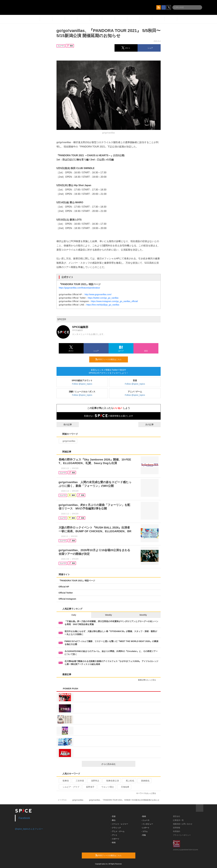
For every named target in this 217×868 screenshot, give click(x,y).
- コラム (144, 831)
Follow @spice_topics (82, 384)
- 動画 (144, 816)
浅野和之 (94, 781)
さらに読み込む (117, 764)
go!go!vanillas (68, 441)
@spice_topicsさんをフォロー (29, 829)
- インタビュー (147, 824)
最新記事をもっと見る (148, 680)
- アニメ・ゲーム (118, 831)
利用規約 (177, 831)
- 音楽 (113, 816)
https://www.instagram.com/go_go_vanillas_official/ (115, 301)
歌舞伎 (64, 781)
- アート (114, 835)
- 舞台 (113, 820)
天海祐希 (124, 787)
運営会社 (177, 816)
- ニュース (145, 820)
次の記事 (152, 424)
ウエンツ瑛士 (106, 787)
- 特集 (144, 835)
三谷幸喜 (79, 781)
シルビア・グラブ (70, 787)
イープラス (62, 800)
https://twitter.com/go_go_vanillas (103, 298)
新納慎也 (144, 781)
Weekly (109, 615)
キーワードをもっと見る (147, 793)
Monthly (143, 615)
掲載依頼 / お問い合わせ (183, 824)
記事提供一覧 (178, 820)
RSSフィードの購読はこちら (111, 359)
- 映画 (113, 843)
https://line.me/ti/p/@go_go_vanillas (103, 305)
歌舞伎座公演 (111, 781)
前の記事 (65, 424)
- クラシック (116, 828)
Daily (74, 615)
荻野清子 (89, 787)
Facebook (24, 818)
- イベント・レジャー (120, 824)
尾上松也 (129, 781)
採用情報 (177, 828)
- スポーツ (115, 839)
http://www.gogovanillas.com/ (98, 294)
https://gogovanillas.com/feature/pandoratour (79, 288)
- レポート (145, 828)
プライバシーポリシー (182, 835)
